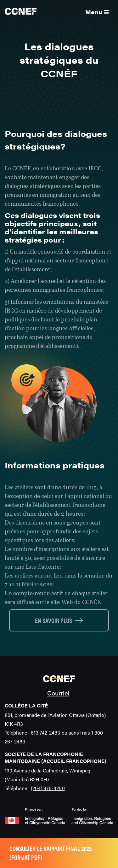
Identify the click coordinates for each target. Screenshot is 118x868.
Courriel (58, 693)
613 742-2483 (45, 733)
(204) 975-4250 (48, 788)
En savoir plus (54, 620)
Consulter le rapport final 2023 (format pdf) (51, 853)
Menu (97, 12)
